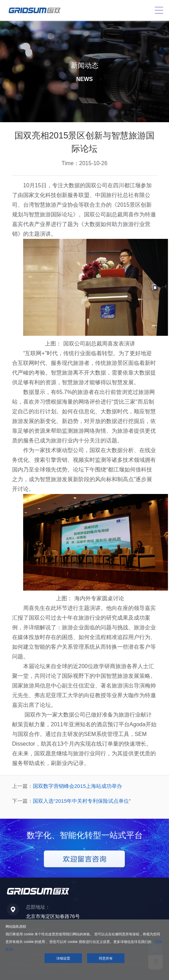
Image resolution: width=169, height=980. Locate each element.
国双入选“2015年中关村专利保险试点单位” (82, 801)
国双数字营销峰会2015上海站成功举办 (77, 786)
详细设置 (63, 958)
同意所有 (106, 958)
